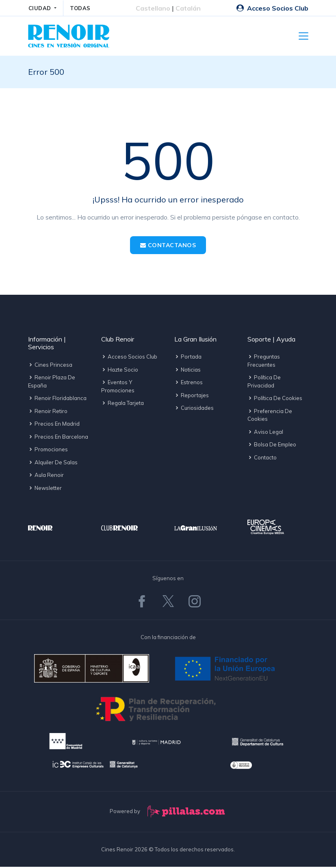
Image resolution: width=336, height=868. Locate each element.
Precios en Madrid (54, 425)
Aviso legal (265, 433)
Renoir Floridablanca (57, 399)
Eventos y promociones (118, 387)
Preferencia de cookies (270, 416)
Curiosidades (194, 409)
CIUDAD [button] (41, 8)
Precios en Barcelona (58, 437)
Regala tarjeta (122, 404)
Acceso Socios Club (272, 8)
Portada (188, 358)
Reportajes (192, 396)
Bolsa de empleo (272, 446)
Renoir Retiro (48, 412)
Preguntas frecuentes (264, 362)
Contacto (262, 459)
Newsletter (45, 489)
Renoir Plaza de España (52, 383)
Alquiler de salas (53, 463)
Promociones (48, 450)
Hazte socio (120, 371)
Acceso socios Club (129, 358)
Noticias (188, 371)
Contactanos (168, 246)
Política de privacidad (264, 383)
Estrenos (189, 383)
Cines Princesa (50, 365)
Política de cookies (275, 399)
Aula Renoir (46, 476)
